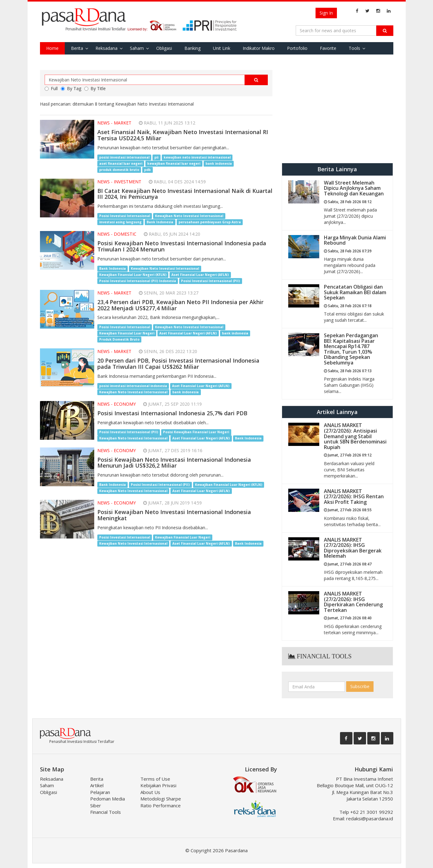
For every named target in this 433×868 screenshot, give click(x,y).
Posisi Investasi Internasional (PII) (210, 281)
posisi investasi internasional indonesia (133, 386)
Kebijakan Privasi (158, 785)
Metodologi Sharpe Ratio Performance (161, 802)
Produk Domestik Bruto (119, 339)
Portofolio (297, 48)
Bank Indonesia (160, 222)
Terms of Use (155, 779)
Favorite (328, 48)
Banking (192, 48)
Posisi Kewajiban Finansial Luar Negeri (196, 432)
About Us (150, 792)
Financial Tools (106, 812)
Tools (354, 48)
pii (156, 157)
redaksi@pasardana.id (370, 818)
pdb (147, 170)
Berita (77, 48)
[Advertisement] (338, 113)
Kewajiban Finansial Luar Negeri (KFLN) (133, 275)
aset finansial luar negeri (121, 164)
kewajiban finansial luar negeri (174, 164)
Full (51, 88)
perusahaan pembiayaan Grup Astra (210, 222)
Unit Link (222, 48)
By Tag (71, 88)
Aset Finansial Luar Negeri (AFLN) (200, 275)
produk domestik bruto (119, 170)
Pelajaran (100, 792)
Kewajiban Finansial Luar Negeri (127, 333)
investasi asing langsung (120, 222)
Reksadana (106, 48)
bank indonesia (219, 164)
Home (52, 48)
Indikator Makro (259, 48)
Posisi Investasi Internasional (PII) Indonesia (138, 281)
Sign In (326, 13)
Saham (137, 48)
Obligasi (164, 48)
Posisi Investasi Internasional (125, 216)
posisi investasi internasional (124, 157)
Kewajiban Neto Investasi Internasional (189, 216)
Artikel (97, 785)
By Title (95, 88)
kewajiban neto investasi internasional (197, 157)
